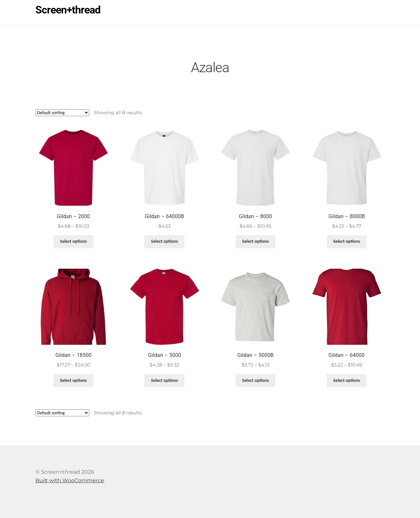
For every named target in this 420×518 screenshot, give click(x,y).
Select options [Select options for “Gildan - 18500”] (73, 380)
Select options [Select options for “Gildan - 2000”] (73, 241)
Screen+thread (68, 10)
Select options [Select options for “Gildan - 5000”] (164, 380)
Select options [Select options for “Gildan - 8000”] (256, 241)
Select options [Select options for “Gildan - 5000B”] (256, 380)
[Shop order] (62, 113)
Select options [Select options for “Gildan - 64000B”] (164, 241)
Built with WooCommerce (70, 480)
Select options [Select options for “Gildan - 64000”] (346, 380)
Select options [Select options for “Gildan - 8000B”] (346, 241)
